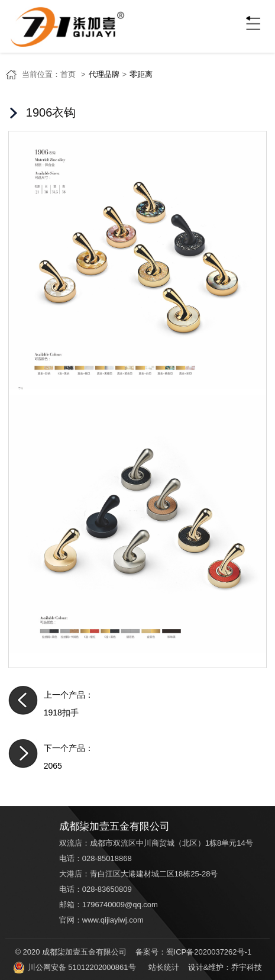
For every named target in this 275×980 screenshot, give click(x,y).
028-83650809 (107, 889)
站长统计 (164, 967)
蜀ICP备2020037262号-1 (209, 952)
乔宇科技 (247, 967)
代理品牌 (104, 74)
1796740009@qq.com (120, 905)
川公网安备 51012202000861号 (75, 968)
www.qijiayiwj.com (113, 920)
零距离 (141, 74)
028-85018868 (107, 858)
